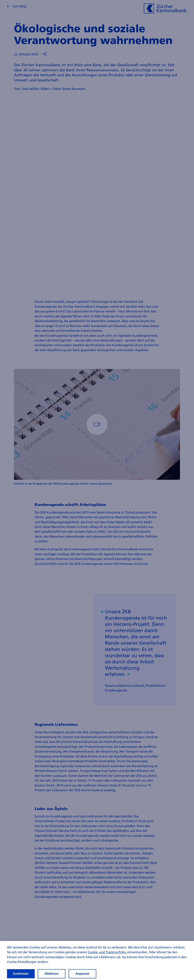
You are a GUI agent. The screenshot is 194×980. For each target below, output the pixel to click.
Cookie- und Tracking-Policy (107, 952)
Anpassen (82, 974)
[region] (97, 960)
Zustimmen (21, 974)
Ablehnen (52, 974)
